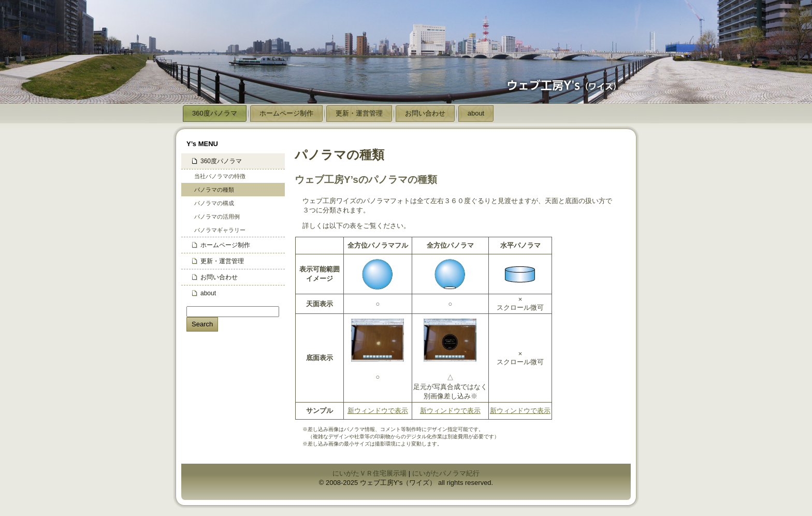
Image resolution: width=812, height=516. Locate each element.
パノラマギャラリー (220, 230)
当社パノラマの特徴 (220, 176)
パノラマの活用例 (217, 217)
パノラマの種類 (214, 190)
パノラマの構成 (214, 203)
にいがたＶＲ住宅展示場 (369, 473)
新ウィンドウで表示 (378, 411)
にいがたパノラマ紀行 (446, 473)
